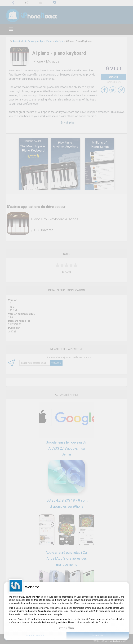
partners (30, 597)
